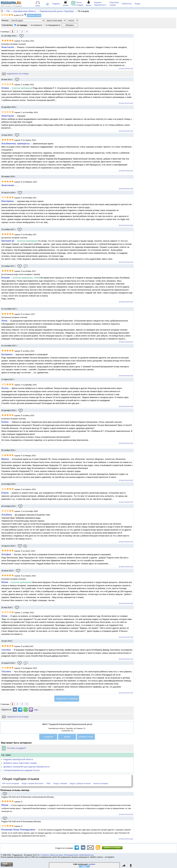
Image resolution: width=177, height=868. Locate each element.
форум (67, 737)
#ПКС (48, 783)
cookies (92, 864)
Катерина (7, 354)
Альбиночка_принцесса (16, 143)
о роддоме (48, 737)
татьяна (6, 650)
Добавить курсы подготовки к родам (20, 763)
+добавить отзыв (34, 15)
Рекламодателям (71, 855)
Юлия (5, 582)
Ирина (5, 459)
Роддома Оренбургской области (18, 759)
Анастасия (8, 47)
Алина (5, 88)
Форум (138, 4)
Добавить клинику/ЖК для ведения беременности (26, 767)
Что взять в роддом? (14, 748)
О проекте (45, 855)
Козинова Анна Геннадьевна (19, 830)
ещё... (37, 710)
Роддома (56, 4)
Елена (5, 422)
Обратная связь (56, 855)
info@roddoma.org (86, 855)
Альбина (7, 515)
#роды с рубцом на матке (80, 783)
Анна (4, 321)
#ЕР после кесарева (11, 783)
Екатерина (8, 201)
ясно (84, 866)
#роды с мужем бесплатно (33, 783)
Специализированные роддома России (22, 770)
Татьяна (6, 671)
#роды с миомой (60, 783)
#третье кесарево (101, 783)
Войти (38, 6)
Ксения (6, 278)
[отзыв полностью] (126, 68)
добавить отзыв (86, 737)
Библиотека (127, 4)
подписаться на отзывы (15, 74)
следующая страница (67, 699)
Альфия (6, 554)
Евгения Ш (8, 241)
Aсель (5, 388)
